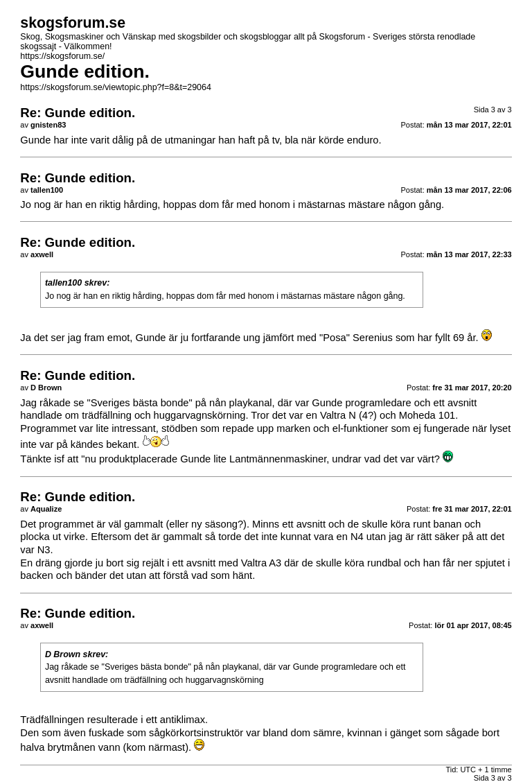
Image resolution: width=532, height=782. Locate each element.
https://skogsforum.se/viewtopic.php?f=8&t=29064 (116, 87)
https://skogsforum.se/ (62, 56)
